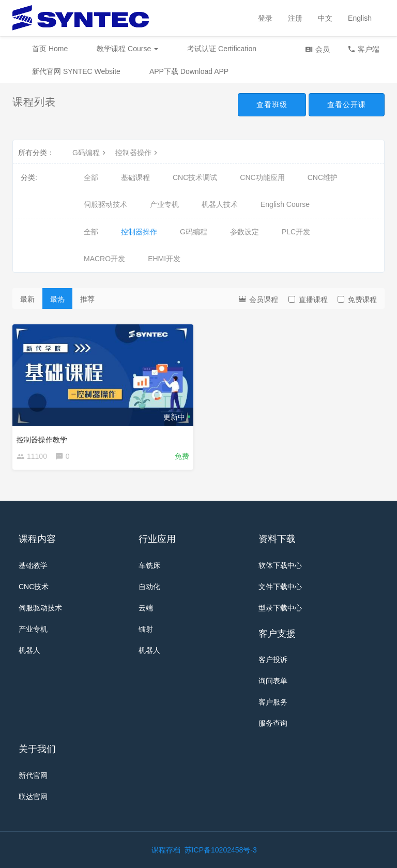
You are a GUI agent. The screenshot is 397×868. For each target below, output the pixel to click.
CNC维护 (323, 177)
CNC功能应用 (262, 177)
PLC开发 (296, 232)
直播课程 (308, 300)
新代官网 (33, 775)
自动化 (149, 587)
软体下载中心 (280, 565)
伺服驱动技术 (105, 204)
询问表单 (273, 681)
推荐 (87, 299)
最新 (27, 299)
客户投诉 (273, 660)
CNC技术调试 (195, 177)
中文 (325, 18)
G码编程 (90, 153)
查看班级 (272, 104)
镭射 (146, 629)
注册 (295, 18)
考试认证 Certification (222, 49)
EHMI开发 (164, 259)
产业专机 (164, 204)
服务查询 (273, 723)
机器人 (29, 650)
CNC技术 (34, 587)
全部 (91, 177)
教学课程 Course (127, 49)
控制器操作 (138, 153)
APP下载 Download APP (189, 71)
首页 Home (50, 49)
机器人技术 (220, 204)
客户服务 (273, 702)
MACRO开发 (104, 259)
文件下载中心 (280, 587)
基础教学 (33, 565)
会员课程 (258, 299)
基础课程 (135, 177)
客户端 (363, 49)
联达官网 (33, 797)
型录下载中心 (280, 608)
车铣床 (149, 565)
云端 (146, 608)
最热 (57, 299)
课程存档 (166, 850)
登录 (265, 18)
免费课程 (357, 300)
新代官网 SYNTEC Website (76, 71)
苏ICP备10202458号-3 (221, 850)
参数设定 (245, 232)
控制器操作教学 (42, 440)
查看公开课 (347, 104)
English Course (285, 204)
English (360, 18)
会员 (317, 49)
